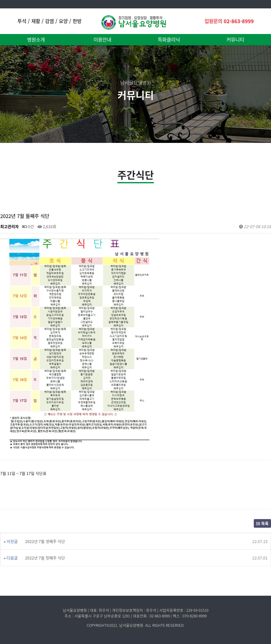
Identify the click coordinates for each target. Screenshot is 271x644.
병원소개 (36, 40)
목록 (262, 523)
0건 (28, 226)
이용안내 (102, 40)
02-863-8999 (239, 21)
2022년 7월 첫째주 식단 (45, 558)
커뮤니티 (235, 40)
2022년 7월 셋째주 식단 (45, 541)
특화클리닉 (169, 40)
